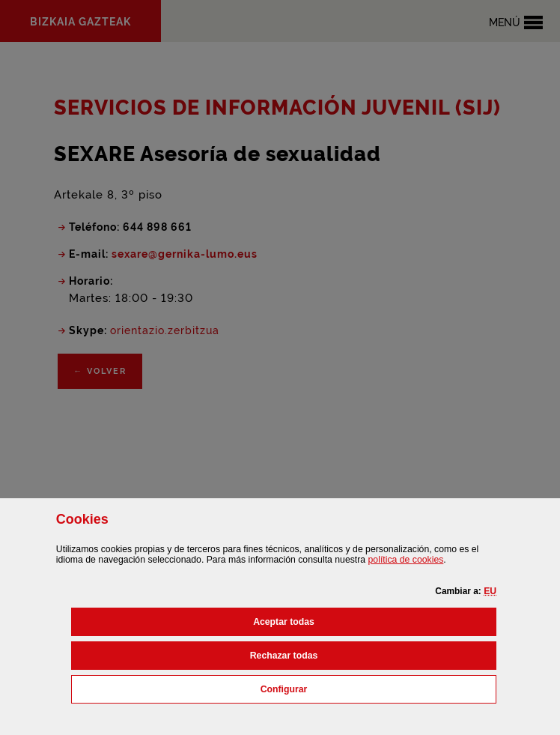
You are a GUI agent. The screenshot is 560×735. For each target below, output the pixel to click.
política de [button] (406, 560)
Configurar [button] (350, 688)
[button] (490, 591)
